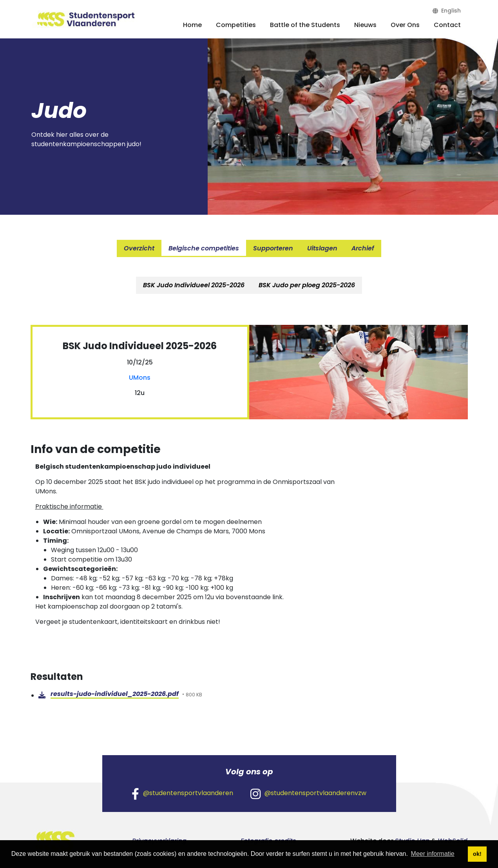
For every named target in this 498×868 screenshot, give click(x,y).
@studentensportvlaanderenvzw (308, 794)
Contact (447, 25)
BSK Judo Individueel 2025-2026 (194, 285)
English (447, 11)
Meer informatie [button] (433, 854)
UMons (140, 378)
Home (192, 25)
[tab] (194, 285)
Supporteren (273, 248)
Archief (363, 248)
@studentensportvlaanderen (182, 794)
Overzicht (139, 248)
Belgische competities (204, 248)
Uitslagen (322, 248)
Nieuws (365, 25)
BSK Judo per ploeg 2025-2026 (307, 285)
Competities (236, 25)
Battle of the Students (305, 25)
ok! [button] (477, 854)
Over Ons (405, 25)
